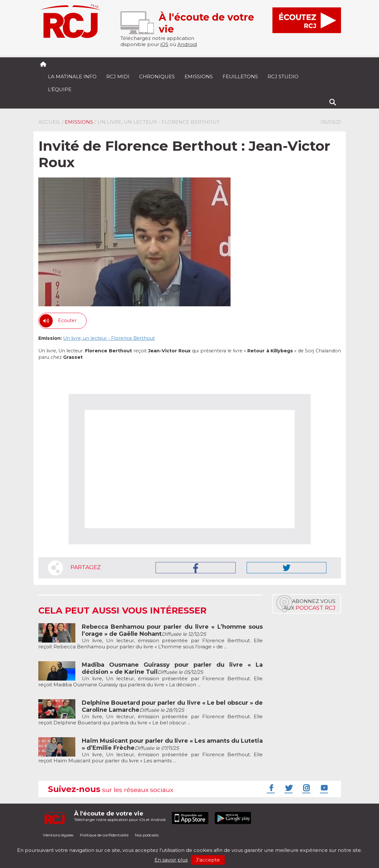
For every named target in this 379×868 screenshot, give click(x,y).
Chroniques (157, 76)
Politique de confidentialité (104, 835)
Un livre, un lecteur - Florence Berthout (109, 338)
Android (187, 44)
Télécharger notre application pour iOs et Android (120, 816)
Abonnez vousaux (309, 605)
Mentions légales (58, 835)
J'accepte (208, 860)
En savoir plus (171, 860)
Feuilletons (240, 76)
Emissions (199, 76)
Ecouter (67, 320)
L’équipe (60, 89)
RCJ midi (118, 76)
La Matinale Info (72, 76)
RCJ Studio (283, 76)
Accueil (49, 122)
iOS (164, 44)
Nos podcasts (147, 835)
